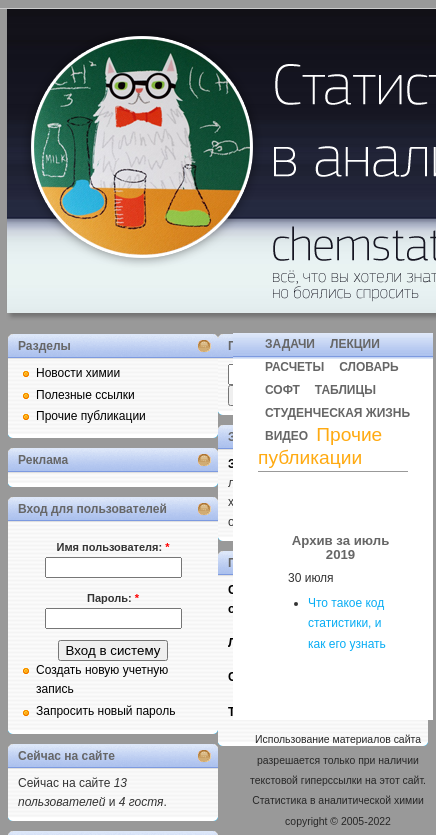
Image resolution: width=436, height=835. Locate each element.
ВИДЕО (286, 436)
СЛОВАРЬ (368, 367)
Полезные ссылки (85, 395)
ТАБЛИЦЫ (345, 390)
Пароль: (113, 598)
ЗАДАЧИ (290, 344)
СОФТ (282, 390)
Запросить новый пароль (105, 711)
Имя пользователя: (113, 547)
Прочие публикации (91, 416)
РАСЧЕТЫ (294, 367)
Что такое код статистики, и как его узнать (347, 623)
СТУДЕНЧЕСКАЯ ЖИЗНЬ (337, 413)
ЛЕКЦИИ (355, 344)
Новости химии (78, 373)
